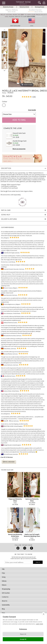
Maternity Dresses (8, 7)
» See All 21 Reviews (6, 457)
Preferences (23, 629)
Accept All (23, 639)
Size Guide (32, 110)
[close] (44, 614)
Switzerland (15, 26)
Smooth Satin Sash (19, 133)
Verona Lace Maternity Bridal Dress (15, 535)
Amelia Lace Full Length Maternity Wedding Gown (32, 535)
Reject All (23, 634)
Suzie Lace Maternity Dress (32, 500)
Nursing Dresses (40, 7)
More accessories (19, 149)
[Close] (39, 16)
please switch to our (22, 16)
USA (32, 26)
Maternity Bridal (24, 7)
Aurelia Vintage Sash (20, 141)
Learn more (39, 624)
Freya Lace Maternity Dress (15, 500)
